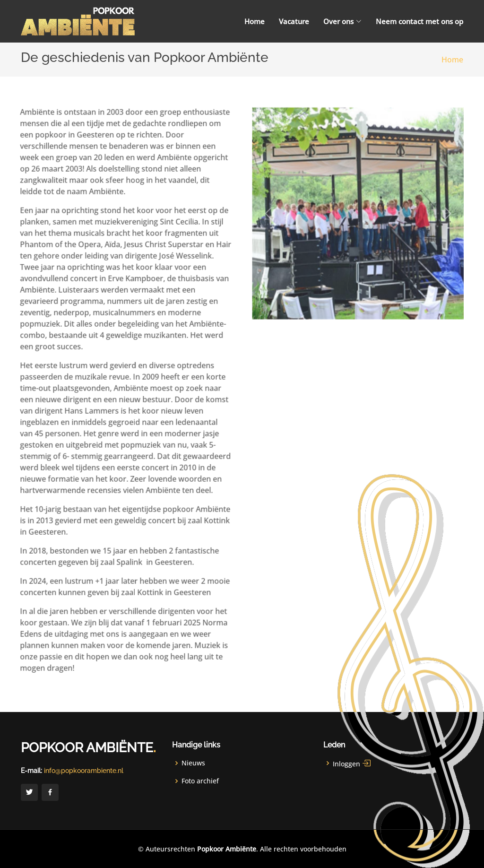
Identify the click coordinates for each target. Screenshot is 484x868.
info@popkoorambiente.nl (84, 771)
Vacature (294, 21)
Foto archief (200, 781)
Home (255, 21)
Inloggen (352, 763)
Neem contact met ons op (419, 21)
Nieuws (193, 763)
